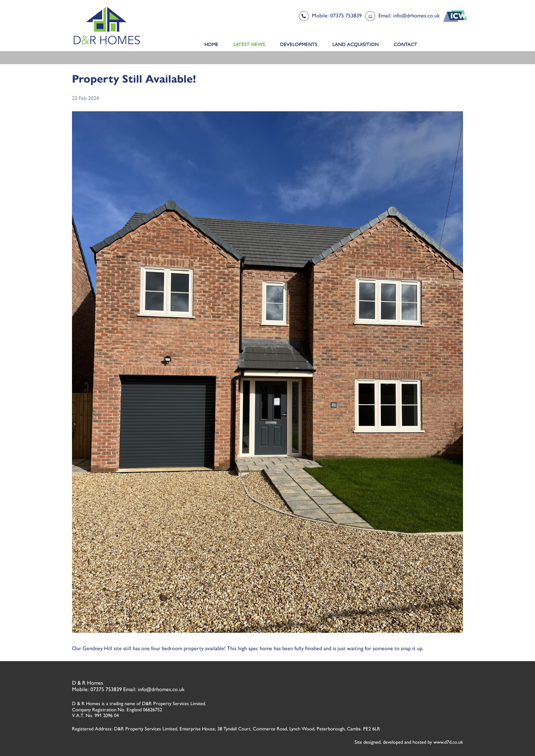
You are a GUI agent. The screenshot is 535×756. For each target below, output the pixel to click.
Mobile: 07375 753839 (337, 16)
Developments (299, 44)
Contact (406, 44)
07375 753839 (106, 689)
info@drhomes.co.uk (161, 689)
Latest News (249, 44)
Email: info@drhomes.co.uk (409, 16)
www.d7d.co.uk (448, 742)
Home (211, 44)
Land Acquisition (356, 44)
